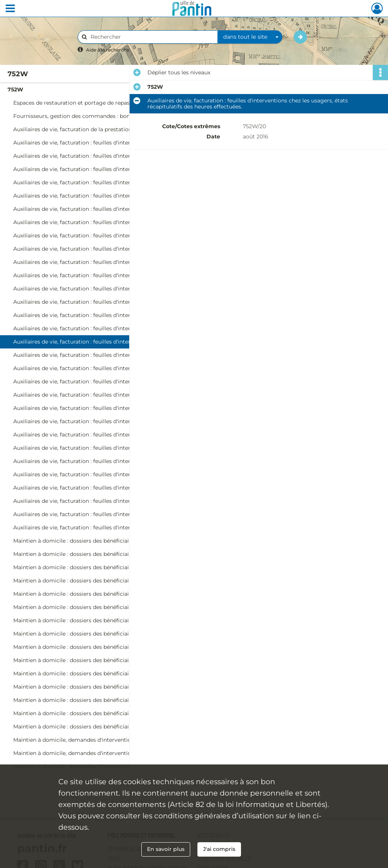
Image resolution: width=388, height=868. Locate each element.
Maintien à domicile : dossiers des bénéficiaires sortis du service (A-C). (89, 687)
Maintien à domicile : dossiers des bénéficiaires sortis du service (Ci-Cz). (89, 581)
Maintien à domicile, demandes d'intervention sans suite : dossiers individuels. (89, 740)
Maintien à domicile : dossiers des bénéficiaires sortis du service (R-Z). (89, 727)
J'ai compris (219, 849)
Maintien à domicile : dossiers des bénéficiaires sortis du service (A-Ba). (89, 541)
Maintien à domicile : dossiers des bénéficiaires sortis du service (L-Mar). (89, 634)
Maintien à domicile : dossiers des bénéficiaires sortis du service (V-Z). (89, 673)
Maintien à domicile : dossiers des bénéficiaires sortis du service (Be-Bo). (89, 554)
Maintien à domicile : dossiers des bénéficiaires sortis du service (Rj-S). (89, 660)
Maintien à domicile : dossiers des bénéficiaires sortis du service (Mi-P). (89, 713)
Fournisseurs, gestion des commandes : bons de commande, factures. (89, 116)
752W (15, 89)
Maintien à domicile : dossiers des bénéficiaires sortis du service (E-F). (89, 607)
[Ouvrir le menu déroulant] (10, 9)
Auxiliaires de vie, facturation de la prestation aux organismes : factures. (89, 129)
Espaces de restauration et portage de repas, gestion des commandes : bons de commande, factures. (89, 103)
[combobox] (250, 37)
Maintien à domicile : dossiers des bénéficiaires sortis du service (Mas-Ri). (89, 647)
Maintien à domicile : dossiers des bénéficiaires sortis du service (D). (89, 594)
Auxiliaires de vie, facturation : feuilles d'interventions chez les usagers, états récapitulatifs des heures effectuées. (89, 275)
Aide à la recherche (108, 50)
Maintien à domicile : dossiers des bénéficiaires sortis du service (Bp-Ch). (89, 567)
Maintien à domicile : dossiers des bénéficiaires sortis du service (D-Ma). (89, 700)
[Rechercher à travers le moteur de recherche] (152, 37)
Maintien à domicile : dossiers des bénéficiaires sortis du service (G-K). (89, 620)
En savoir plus (166, 849)
